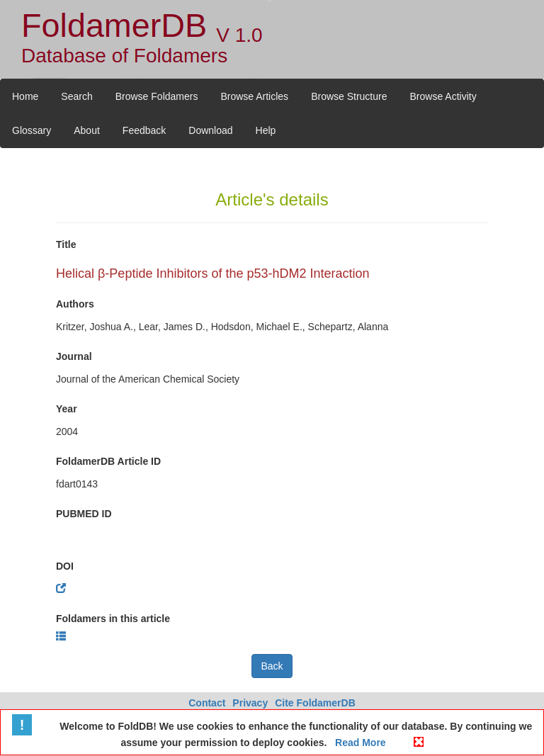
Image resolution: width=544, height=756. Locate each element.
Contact (207, 703)
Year (67, 409)
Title (66, 244)
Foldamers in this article (113, 619)
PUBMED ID (84, 514)
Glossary (32, 130)
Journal (74, 356)
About (87, 130)
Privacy (250, 703)
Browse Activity (443, 96)
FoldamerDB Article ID (108, 461)
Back (272, 666)
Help (266, 130)
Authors (75, 304)
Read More (359, 743)
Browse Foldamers (157, 96)
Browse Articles (254, 96)
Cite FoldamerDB (315, 703)
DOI (65, 566)
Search (76, 96)
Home (25, 96)
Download (210, 130)
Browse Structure (349, 96)
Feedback (144, 130)
